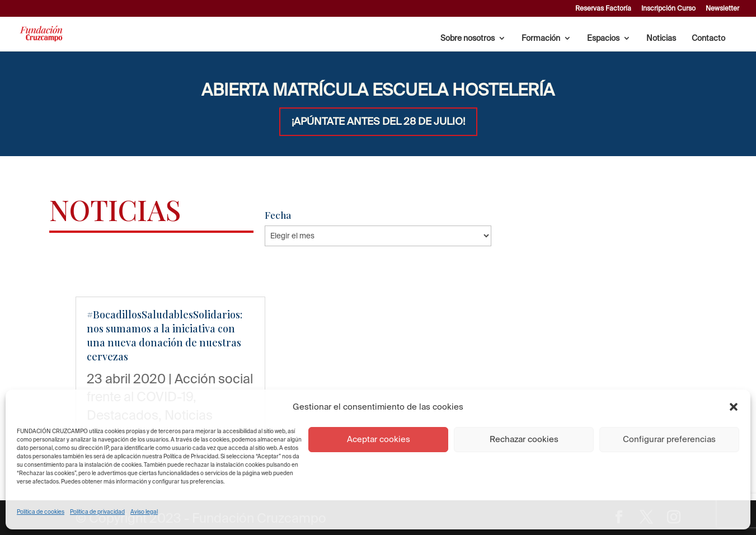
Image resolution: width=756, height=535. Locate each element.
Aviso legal (144, 512)
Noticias (661, 38)
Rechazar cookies (524, 439)
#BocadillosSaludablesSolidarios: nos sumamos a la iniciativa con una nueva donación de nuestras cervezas (165, 336)
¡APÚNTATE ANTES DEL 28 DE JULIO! (378, 121)
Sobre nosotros (468, 38)
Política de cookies (41, 512)
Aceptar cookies (379, 439)
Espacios (603, 38)
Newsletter (722, 8)
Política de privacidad (97, 512)
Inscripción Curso (668, 8)
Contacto (708, 38)
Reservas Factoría (603, 8)
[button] (734, 407)
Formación (541, 38)
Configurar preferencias (669, 439)
